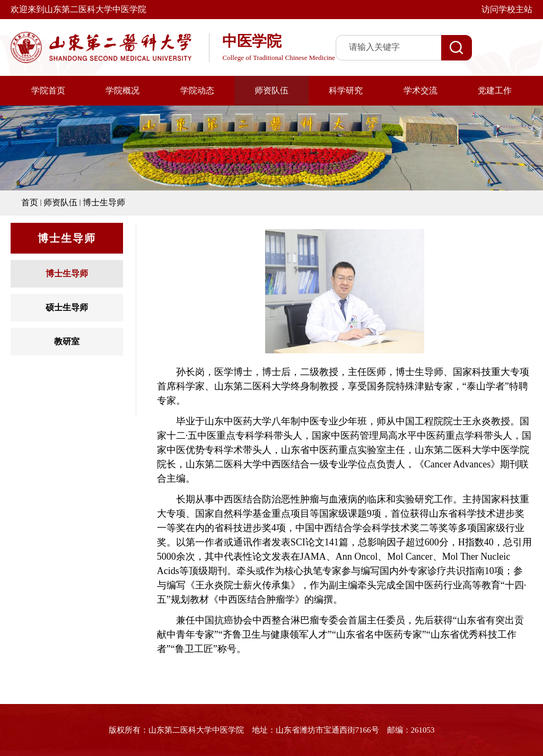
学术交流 (421, 90)
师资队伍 (271, 90)
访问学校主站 (507, 9)
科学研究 (346, 90)
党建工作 (495, 90)
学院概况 (122, 90)
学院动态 (197, 90)
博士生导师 (104, 202)
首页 (30, 202)
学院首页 (48, 90)
